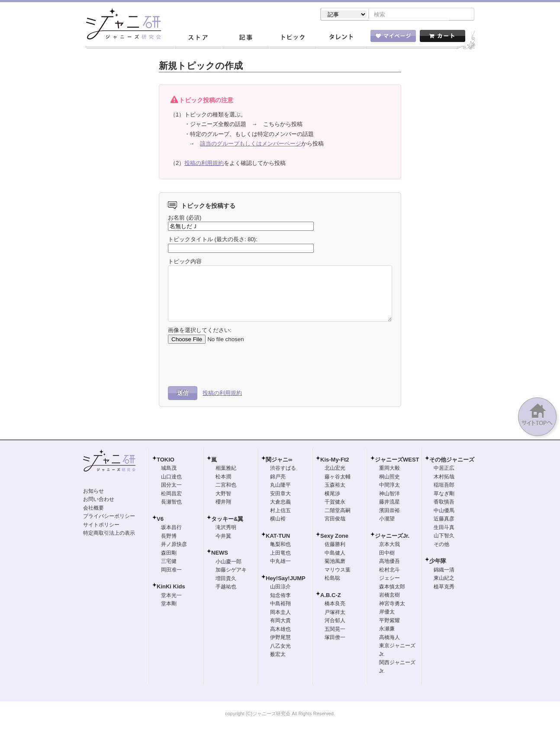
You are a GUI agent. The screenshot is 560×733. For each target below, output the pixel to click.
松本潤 (223, 478)
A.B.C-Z (331, 596)
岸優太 (387, 613)
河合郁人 (335, 621)
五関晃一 (335, 630)
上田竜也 (280, 554)
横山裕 (278, 520)
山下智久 (444, 536)
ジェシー (389, 579)
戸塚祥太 (335, 613)
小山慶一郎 (229, 562)
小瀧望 (387, 520)
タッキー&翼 (227, 520)
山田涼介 (280, 588)
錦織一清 (444, 571)
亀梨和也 (280, 545)
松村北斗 (389, 571)
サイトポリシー (101, 526)
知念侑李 (280, 596)
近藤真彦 (444, 520)
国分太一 (171, 486)
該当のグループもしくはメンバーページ (251, 144)
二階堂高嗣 (338, 511)
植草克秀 (444, 588)
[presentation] (234, 366)
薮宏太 (278, 655)
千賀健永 (335, 503)
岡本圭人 (280, 613)
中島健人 (335, 554)
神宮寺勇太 (392, 604)
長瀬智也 (171, 503)
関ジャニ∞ (279, 460)
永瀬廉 (387, 630)
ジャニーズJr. (392, 537)
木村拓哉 (444, 478)
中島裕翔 (280, 604)
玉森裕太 (335, 486)
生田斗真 (444, 528)
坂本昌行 (171, 528)
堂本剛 (169, 604)
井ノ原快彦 (174, 545)
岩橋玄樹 (389, 596)
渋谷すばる (283, 469)
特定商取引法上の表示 (109, 534)
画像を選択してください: (200, 331)
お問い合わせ (99, 500)
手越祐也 (226, 588)
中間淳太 (389, 486)
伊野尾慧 (280, 638)
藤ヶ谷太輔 (338, 478)
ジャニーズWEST (397, 460)
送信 (183, 394)
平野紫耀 (389, 621)
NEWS (220, 554)
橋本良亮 (335, 604)
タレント (341, 39)
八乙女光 (280, 647)
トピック (293, 39)
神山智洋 (389, 494)
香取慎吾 (444, 503)
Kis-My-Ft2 (335, 460)
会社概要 (93, 509)
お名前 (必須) (185, 218)
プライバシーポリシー (109, 517)
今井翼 (223, 537)
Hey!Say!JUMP (286, 579)
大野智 (223, 494)
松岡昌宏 (171, 494)
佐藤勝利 (335, 545)
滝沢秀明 (226, 528)
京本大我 (389, 545)
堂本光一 (171, 596)
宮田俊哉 (335, 520)
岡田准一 (171, 571)
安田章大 (280, 494)
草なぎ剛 (444, 494)
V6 (160, 520)
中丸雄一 (280, 562)
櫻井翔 (223, 503)
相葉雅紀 (226, 469)
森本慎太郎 (392, 588)
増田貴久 (226, 579)
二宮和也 (226, 486)
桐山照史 (389, 478)
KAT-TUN (278, 537)
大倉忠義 (280, 503)
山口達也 (171, 478)
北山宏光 (335, 469)
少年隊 (438, 562)
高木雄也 (280, 630)
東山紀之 (444, 579)
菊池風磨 (335, 562)
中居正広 (444, 469)
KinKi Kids (171, 587)
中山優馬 (444, 511)
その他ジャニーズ (452, 460)
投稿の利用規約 (204, 164)
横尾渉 (332, 494)
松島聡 (332, 579)
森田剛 (169, 554)
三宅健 (169, 562)
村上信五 (280, 511)
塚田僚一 (335, 638)
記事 (245, 39)
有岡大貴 (280, 621)
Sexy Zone (334, 537)
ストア (198, 39)
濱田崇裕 (389, 511)
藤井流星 (389, 503)
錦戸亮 (278, 478)
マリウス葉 (338, 571)
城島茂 (169, 469)
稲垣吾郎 (444, 486)
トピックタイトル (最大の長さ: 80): (213, 240)
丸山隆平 (280, 486)
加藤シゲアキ (231, 571)
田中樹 (387, 554)
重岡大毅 (389, 469)
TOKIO (166, 460)
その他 (441, 545)
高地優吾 (389, 562)
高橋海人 (389, 638)
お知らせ (93, 492)
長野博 (169, 537)
